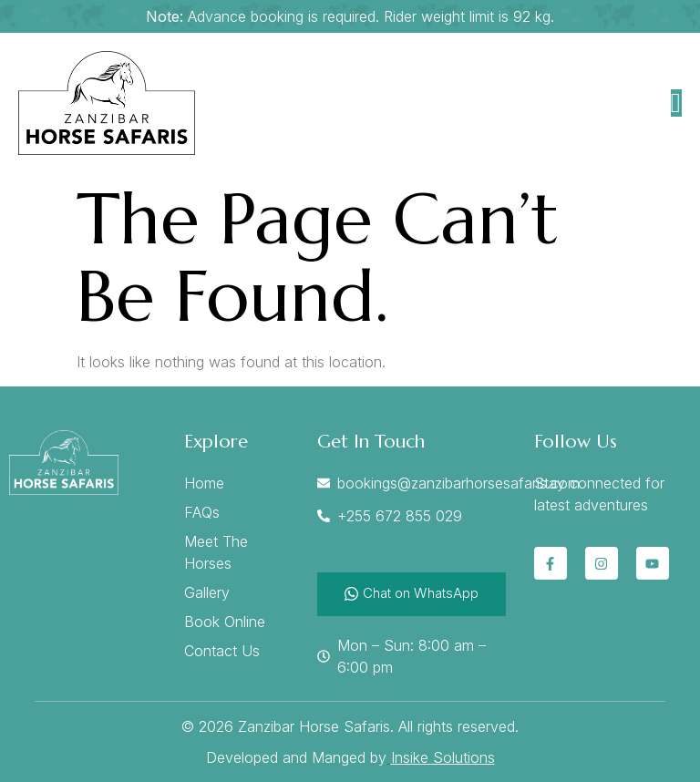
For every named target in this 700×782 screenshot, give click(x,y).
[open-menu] (676, 103)
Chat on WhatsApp (412, 593)
